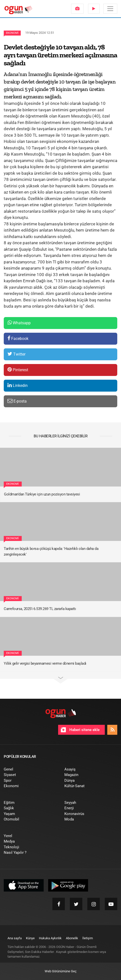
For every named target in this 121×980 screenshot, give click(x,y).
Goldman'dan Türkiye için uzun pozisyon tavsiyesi (42, 494)
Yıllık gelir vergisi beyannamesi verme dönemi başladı (45, 663)
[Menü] (110, 9)
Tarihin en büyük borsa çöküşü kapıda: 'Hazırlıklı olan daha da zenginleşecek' (51, 551)
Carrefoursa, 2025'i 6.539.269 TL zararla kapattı (40, 609)
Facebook (18, 338)
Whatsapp (19, 323)
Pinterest (18, 370)
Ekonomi (12, 33)
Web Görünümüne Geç (61, 971)
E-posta (17, 401)
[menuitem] (77, 9)
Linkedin (18, 385)
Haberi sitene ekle (80, 730)
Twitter (16, 354)
